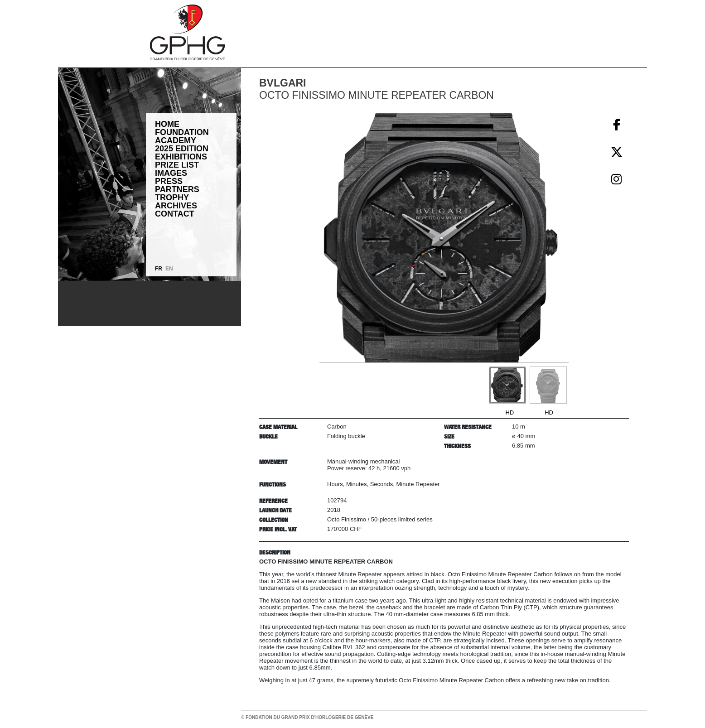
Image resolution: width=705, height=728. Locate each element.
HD (509, 412)
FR (159, 269)
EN (169, 269)
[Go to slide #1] (507, 385)
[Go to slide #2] (548, 385)
